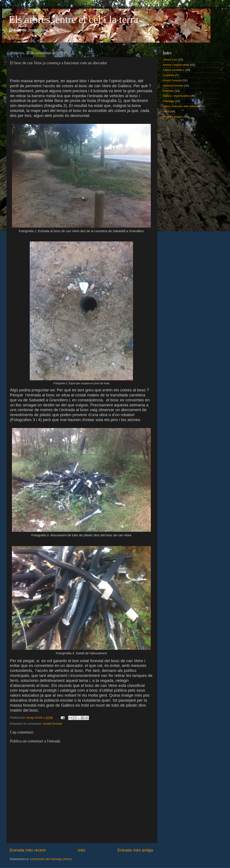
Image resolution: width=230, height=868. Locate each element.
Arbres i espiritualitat (176, 65)
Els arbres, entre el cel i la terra (73, 19)
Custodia (168, 75)
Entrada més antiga (135, 850)
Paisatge (168, 101)
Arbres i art (170, 60)
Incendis (168, 91)
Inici (82, 850)
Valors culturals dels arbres (180, 106)
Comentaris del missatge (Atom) (51, 859)
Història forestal (173, 86)
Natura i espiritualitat (176, 96)
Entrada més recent (28, 850)
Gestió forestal (52, 724)
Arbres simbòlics (173, 70)
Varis (166, 111)
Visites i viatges (173, 117)
